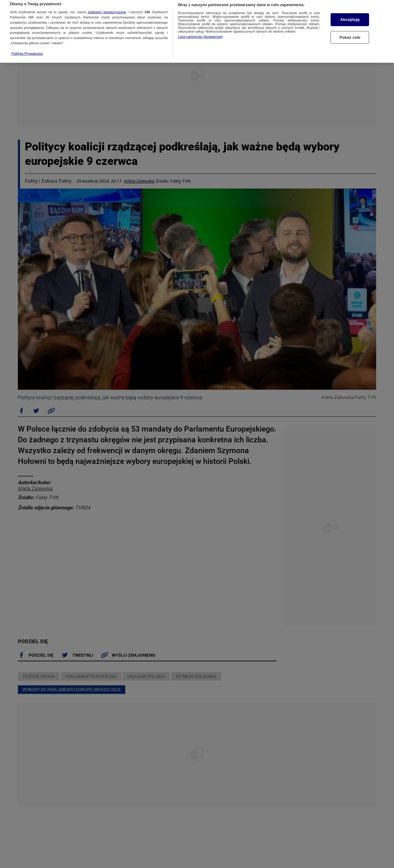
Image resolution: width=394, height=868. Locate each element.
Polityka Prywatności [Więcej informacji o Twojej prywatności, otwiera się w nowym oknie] (27, 45)
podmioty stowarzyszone (107, 3)
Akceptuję (350, 11)
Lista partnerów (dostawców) (200, 28)
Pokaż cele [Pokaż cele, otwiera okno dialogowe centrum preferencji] (350, 28)
